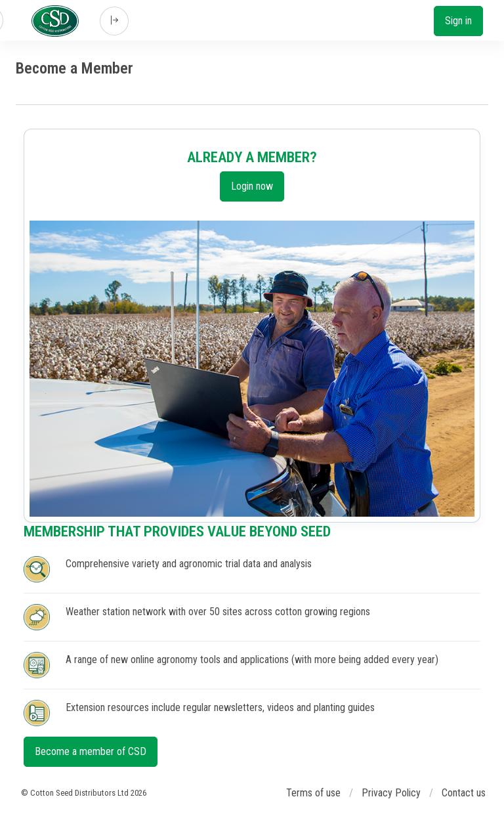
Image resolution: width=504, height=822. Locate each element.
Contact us (464, 793)
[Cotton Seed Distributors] (55, 21)
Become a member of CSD (91, 751)
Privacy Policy (391, 793)
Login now (252, 186)
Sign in (458, 21)
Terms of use (313, 793)
